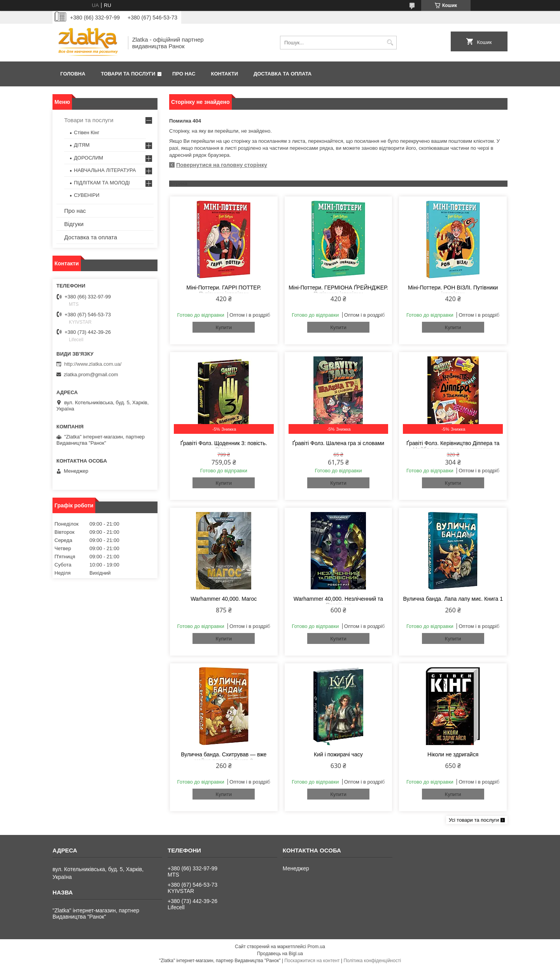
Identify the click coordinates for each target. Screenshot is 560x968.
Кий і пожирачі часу (338, 754)
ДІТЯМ (82, 145)
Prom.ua (316, 947)
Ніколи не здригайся (453, 754)
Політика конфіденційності (372, 961)
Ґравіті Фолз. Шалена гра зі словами (338, 443)
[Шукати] (390, 43)
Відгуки (74, 224)
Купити (224, 327)
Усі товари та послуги (474, 820)
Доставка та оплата (283, 74)
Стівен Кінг (87, 132)
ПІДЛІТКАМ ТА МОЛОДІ (102, 183)
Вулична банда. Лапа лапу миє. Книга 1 (453, 599)
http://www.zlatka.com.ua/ (93, 364)
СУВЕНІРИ (87, 195)
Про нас (184, 74)
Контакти (225, 74)
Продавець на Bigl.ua (280, 954)
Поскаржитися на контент (312, 961)
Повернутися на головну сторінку (222, 165)
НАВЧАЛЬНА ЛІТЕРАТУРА (105, 170)
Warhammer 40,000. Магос (224, 599)
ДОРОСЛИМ (88, 158)
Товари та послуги (128, 74)
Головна (73, 74)
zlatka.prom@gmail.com (91, 374)
